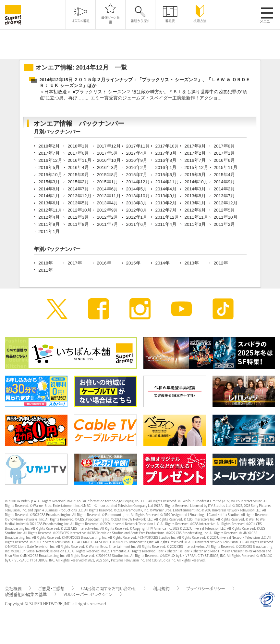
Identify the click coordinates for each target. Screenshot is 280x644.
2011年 (46, 270)
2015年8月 (108, 175)
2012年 (221, 263)
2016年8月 (166, 160)
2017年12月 (109, 146)
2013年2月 (166, 203)
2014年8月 (49, 189)
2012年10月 (80, 210)
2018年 (46, 263)
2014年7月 (79, 189)
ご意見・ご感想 (56, 588)
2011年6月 (137, 224)
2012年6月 (195, 210)
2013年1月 (195, 203)
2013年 (192, 263)
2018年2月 (49, 146)
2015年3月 (49, 182)
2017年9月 (195, 146)
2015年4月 (225, 175)
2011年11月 (196, 217)
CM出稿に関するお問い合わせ (113, 588)
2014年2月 (225, 189)
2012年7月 (166, 210)
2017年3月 (166, 153)
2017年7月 (49, 153)
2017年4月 (137, 153)
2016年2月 (137, 167)
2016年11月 (80, 160)
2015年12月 (196, 167)
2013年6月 (49, 203)
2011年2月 (225, 224)
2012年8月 (137, 210)
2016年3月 (108, 167)
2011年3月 (195, 224)
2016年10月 (109, 160)
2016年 (104, 263)
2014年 (163, 263)
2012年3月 (79, 217)
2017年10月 (167, 146)
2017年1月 (225, 153)
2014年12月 (138, 182)
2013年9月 (166, 196)
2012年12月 (226, 203)
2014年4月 (166, 189)
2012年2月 (108, 217)
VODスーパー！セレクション (93, 594)
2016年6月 (225, 160)
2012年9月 (108, 210)
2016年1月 (166, 167)
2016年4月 (79, 167)
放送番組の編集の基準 (30, 594)
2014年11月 (167, 182)
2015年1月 (108, 182)
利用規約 (166, 588)
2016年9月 (137, 160)
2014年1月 (49, 196)
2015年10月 (50, 175)
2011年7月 (108, 224)
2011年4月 (166, 224)
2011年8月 (79, 224)
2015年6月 (166, 175)
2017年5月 (108, 153)
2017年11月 (138, 146)
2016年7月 (195, 160)
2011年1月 (49, 232)
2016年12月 (50, 160)
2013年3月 (137, 203)
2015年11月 (226, 167)
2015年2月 (79, 182)
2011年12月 (167, 217)
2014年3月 (195, 189)
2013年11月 (109, 196)
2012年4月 (49, 217)
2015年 (133, 263)
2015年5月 (195, 175)
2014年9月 (225, 182)
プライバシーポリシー (210, 588)
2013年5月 (79, 203)
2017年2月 (195, 153)
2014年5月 (137, 189)
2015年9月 (79, 175)
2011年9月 (49, 224)
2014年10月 (196, 182)
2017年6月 (79, 153)
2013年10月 (138, 196)
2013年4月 (108, 203)
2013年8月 (195, 196)
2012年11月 (50, 210)
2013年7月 (225, 196)
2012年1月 (137, 217)
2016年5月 (49, 167)
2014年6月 (108, 189)
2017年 (75, 263)
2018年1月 (79, 146)
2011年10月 (226, 217)
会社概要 (18, 588)
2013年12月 (80, 196)
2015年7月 (137, 175)
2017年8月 (225, 146)
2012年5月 (225, 210)
